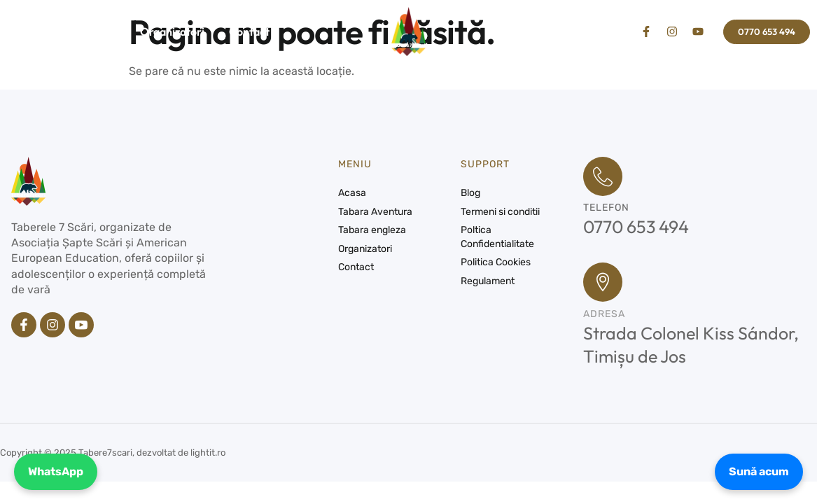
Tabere (89, 31)
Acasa (22, 31)
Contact (249, 31)
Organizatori (172, 31)
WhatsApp (56, 471)
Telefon (606, 208)
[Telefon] (603, 176)
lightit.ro (208, 453)
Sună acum (759, 471)
